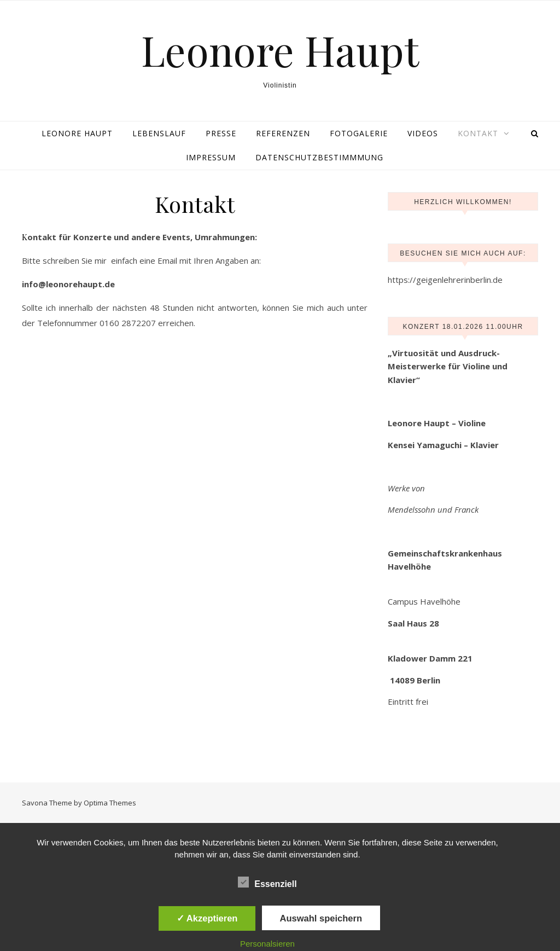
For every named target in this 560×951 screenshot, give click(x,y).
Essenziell (267, 882)
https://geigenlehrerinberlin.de (445, 280)
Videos (423, 133)
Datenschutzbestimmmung (319, 157)
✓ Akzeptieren (207, 918)
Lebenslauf (159, 133)
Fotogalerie (359, 133)
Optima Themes (110, 803)
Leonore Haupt (280, 50)
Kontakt (478, 133)
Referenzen (283, 133)
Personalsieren (267, 944)
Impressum (211, 157)
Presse (221, 133)
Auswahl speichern (321, 918)
